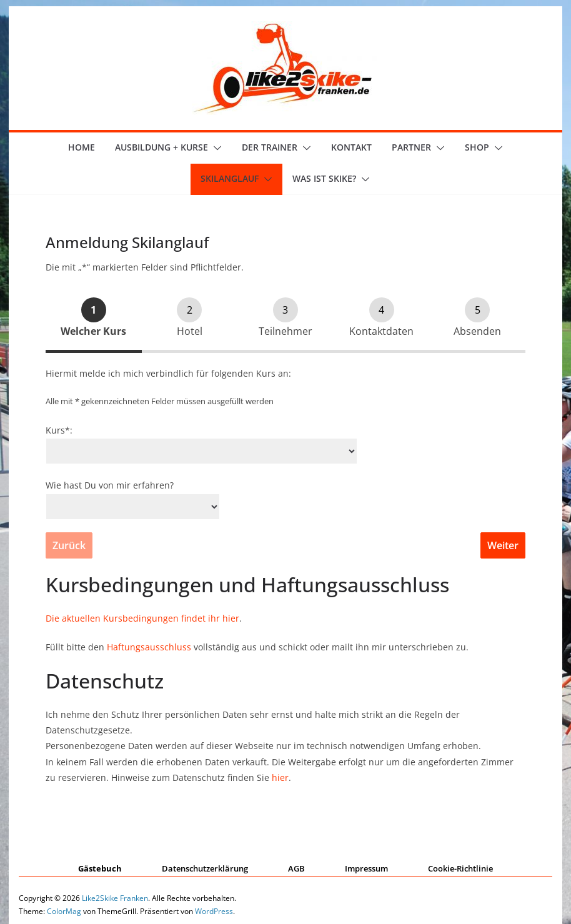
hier (280, 777)
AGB (296, 868)
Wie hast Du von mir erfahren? (110, 485)
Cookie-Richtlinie (460, 868)
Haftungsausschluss (149, 647)
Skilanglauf (230, 178)
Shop (477, 147)
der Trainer (270, 147)
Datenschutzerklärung (205, 868)
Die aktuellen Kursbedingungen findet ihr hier (142, 618)
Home (82, 147)
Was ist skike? (324, 178)
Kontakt (351, 147)
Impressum (366, 868)
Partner (411, 147)
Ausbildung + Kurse (161, 147)
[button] (215, 148)
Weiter (503, 545)
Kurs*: (59, 430)
